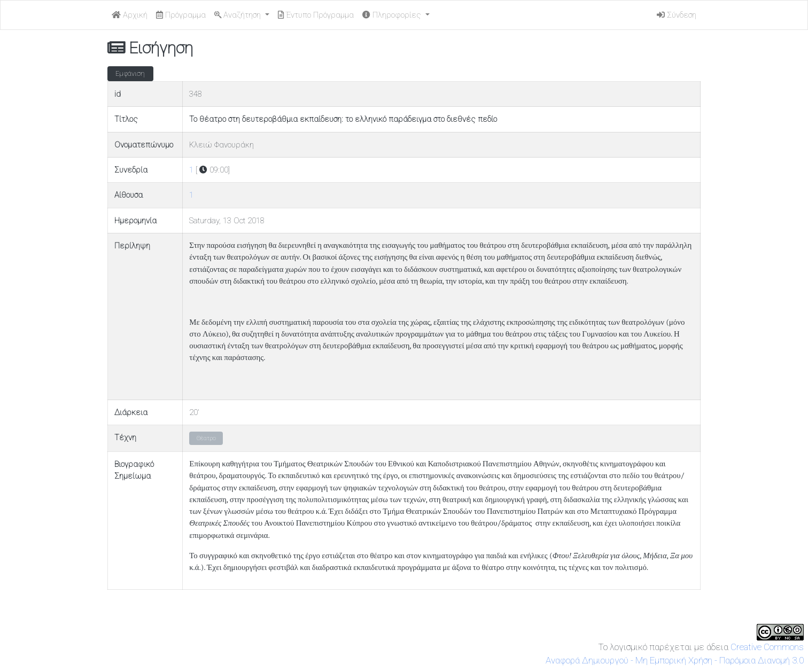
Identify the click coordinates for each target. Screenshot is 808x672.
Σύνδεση (677, 15)
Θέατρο (206, 438)
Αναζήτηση (239, 15)
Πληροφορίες (393, 15)
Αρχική (130, 15)
